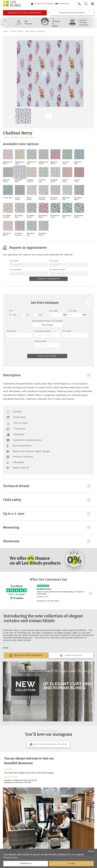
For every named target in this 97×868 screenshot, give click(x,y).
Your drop (73, 311)
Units (11, 311)
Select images (47, 325)
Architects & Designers (42, 4)
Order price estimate (47, 356)
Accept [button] (71, 863)
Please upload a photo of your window (47, 321)
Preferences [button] (26, 863)
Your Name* (14, 261)
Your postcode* (15, 270)
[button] (91, 74)
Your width (54, 311)
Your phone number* (57, 270)
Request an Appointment (48, 279)
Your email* (54, 261)
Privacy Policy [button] (11, 858)
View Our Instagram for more (48, 745)
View (7, 648)
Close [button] (91, 851)
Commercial (62, 4)
